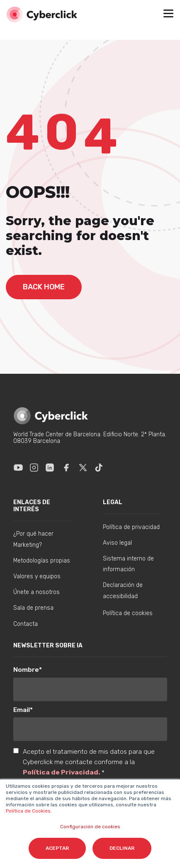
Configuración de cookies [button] (90, 827)
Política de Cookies (28, 811)
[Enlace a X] (83, 467)
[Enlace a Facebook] (66, 467)
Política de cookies (128, 613)
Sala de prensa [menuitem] (33, 608)
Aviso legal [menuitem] (117, 543)
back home (44, 287)
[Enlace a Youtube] (18, 467)
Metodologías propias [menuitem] (42, 561)
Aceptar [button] (57, 848)
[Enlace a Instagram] (34, 467)
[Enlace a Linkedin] (50, 467)
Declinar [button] (122, 848)
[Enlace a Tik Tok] (99, 467)
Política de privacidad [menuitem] (131, 527)
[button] (168, 14)
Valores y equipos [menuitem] (37, 576)
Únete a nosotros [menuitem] (36, 592)
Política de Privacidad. (62, 772)
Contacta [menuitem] (26, 624)
